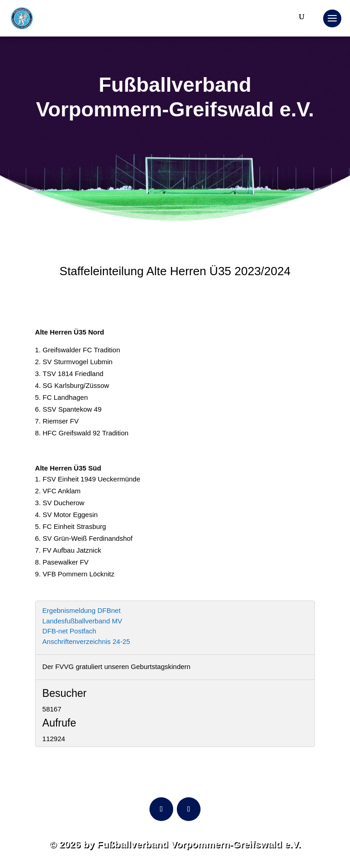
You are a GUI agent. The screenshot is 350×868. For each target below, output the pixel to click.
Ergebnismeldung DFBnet (82, 610)
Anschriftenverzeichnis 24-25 (86, 641)
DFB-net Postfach (69, 631)
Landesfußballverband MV (82, 621)
